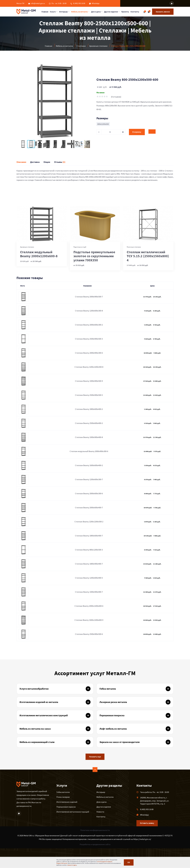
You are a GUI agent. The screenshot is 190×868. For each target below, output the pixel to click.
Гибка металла (63, 792)
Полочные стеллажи (134, 247)
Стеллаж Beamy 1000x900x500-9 (89, 381)
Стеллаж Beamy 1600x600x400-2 (89, 465)
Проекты (125, 12)
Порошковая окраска (66, 807)
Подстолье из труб (80, 247)
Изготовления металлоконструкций (73, 812)
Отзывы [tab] (60, 162)
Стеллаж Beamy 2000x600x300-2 (89, 325)
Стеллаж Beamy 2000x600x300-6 (89, 493)
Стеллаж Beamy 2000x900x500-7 (89, 297)
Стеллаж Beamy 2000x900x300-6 (89, 353)
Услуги (53, 12)
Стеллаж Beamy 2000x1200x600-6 (89, 606)
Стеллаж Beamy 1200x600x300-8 (89, 311)
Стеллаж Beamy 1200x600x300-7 (89, 479)
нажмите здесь (72, 865)
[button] (91, 65)
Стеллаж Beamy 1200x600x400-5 (89, 578)
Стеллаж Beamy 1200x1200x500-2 (89, 522)
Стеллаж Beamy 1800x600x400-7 (89, 536)
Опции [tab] (47, 162)
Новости (100, 812)
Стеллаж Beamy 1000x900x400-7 (89, 592)
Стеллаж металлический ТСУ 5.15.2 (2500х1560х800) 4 (148, 256)
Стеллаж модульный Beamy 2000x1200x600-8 (39, 254)
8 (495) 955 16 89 (79, 3)
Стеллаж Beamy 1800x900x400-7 (89, 564)
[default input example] (111, 132)
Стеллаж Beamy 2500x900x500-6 (89, 634)
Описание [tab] (21, 162)
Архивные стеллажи (27, 247)
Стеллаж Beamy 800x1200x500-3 (89, 550)
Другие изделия (111, 12)
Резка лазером (63, 797)
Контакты (135, 12)
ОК (129, 863)
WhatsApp (96, 3)
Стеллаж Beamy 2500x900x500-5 (89, 395)
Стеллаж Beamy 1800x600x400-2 (89, 409)
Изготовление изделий (67, 802)
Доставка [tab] (35, 162)
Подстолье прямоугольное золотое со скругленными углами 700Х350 (94, 256)
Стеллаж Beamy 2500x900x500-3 (89, 339)
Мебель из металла (79, 12)
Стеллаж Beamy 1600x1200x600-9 (89, 620)
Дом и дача (96, 12)
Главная (45, 12)
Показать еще (95, 757)
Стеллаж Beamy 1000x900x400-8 (89, 437)
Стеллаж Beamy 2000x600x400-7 (89, 508)
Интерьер (63, 12)
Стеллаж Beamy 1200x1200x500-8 (89, 367)
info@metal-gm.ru (38, 3)
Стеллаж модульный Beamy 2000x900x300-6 (89, 451)
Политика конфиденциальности (95, 830)
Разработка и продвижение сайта (95, 844)
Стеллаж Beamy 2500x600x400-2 (89, 423)
